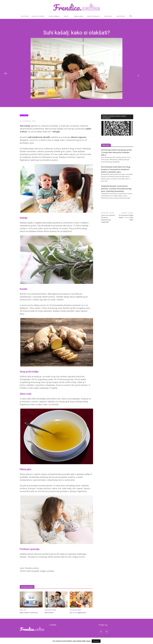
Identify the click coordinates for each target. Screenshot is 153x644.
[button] (131, 16)
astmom (34, 140)
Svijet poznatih (94, 16)
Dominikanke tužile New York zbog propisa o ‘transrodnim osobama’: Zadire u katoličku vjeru (116, 169)
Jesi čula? (25, 16)
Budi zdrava (55, 16)
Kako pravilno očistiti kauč (29, 613)
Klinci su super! (39, 16)
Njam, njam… (79, 16)
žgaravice (80, 140)
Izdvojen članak (50, 610)
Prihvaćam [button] (96, 641)
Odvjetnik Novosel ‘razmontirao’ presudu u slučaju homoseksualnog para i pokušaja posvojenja (116, 189)
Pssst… (67, 16)
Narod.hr (106, 145)
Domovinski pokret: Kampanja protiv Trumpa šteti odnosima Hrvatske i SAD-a (116, 152)
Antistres (121, 16)
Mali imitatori (49, 613)
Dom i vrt (109, 16)
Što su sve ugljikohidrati (78, 613)
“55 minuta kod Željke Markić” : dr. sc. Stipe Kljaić (126, 218)
